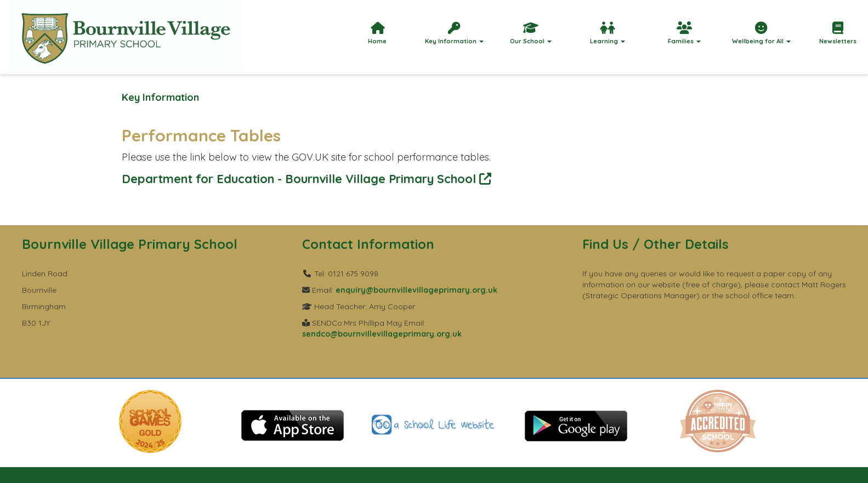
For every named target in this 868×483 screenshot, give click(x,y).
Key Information (160, 97)
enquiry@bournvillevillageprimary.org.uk (416, 290)
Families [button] (684, 33)
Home (377, 33)
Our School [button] (531, 33)
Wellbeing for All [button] (761, 33)
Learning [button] (608, 33)
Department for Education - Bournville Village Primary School (307, 178)
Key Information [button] (454, 33)
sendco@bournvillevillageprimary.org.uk (382, 334)
